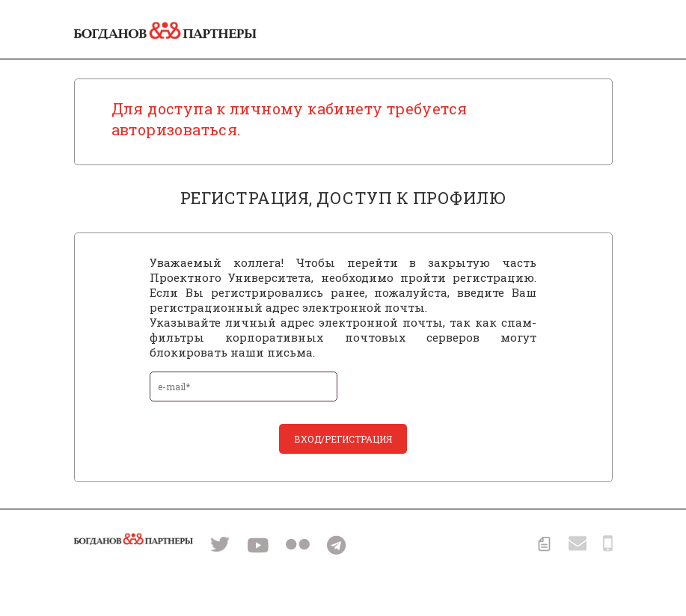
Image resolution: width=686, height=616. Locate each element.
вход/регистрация (343, 439)
